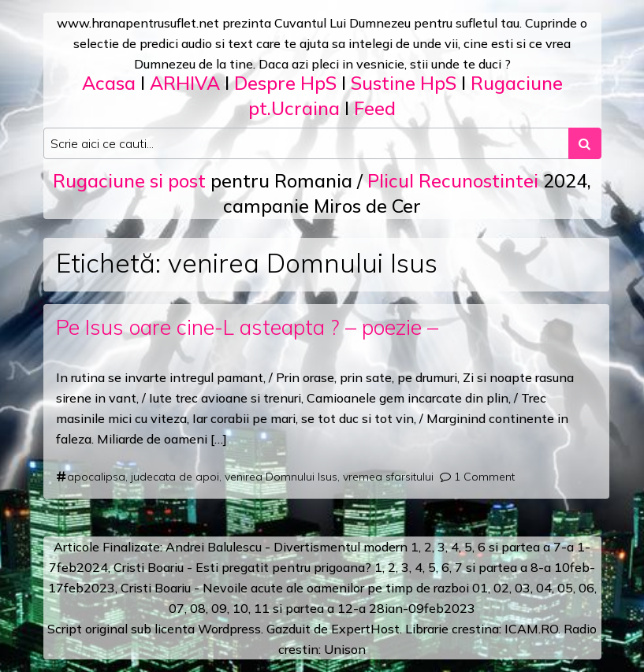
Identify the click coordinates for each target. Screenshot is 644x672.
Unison (345, 649)
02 (501, 588)
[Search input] (306, 143)
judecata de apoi (175, 477)
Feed (375, 108)
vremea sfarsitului (388, 477)
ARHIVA (185, 83)
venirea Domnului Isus (281, 477)
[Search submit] (585, 143)
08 (198, 608)
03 (523, 588)
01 (480, 588)
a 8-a (536, 567)
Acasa (109, 83)
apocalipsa (96, 477)
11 (262, 608)
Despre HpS (285, 83)
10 (240, 608)
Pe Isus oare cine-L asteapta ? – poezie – (247, 327)
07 (177, 608)
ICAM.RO (531, 629)
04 (544, 588)
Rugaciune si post (129, 181)
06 (586, 588)
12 (345, 608)
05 (565, 588)
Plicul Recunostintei (453, 181)
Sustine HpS (404, 83)
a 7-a (558, 547)
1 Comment (484, 477)
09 (219, 608)
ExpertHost (365, 629)
